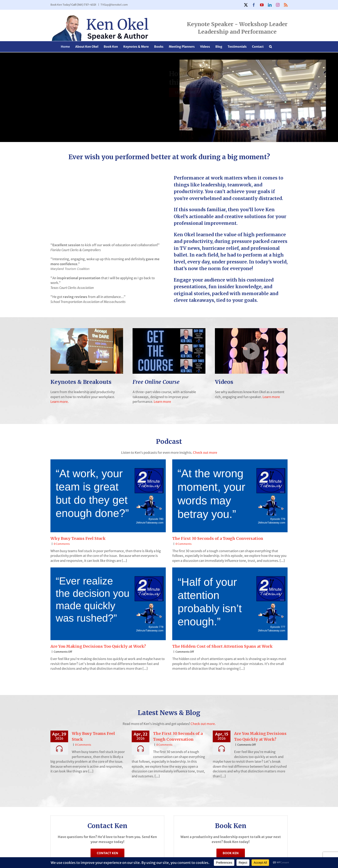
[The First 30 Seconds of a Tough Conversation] (230, 496)
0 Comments (62, 544)
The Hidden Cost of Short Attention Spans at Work (222, 646)
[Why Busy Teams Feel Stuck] (108, 496)
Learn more (162, 402)
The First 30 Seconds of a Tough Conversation (218, 538)
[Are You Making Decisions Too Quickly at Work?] (108, 604)
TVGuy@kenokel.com (114, 5)
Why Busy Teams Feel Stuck (78, 538)
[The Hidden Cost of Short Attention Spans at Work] (230, 604)
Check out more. (203, 724)
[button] (270, 47)
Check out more (205, 453)
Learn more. (59, 402)
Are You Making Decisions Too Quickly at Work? (98, 646)
